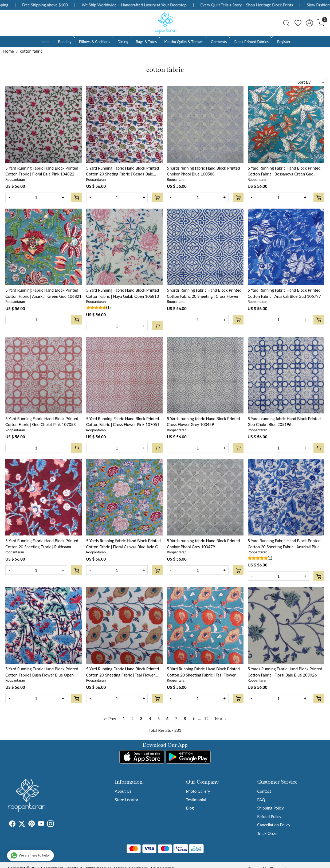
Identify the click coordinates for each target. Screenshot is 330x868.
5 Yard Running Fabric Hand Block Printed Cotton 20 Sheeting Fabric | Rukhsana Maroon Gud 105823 (42, 544)
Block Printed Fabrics (253, 42)
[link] (286, 23)
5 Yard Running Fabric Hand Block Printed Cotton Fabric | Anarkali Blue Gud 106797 (284, 293)
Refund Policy (269, 816)
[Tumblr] (57, 824)
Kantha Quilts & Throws (185, 42)
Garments (220, 42)
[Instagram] (50, 824)
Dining (124, 42)
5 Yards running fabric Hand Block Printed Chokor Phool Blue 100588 (203, 171)
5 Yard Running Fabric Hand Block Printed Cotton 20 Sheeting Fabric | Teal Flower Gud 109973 (203, 672)
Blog (190, 808)
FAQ (261, 800)
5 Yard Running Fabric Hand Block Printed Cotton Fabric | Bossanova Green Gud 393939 (284, 171)
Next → (221, 719)
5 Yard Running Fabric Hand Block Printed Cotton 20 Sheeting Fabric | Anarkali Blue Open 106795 (284, 544)
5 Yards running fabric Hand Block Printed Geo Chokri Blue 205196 (284, 422)
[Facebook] (12, 824)
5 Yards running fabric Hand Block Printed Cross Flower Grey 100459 (203, 422)
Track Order (267, 833)
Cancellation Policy (274, 825)
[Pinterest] (32, 824)
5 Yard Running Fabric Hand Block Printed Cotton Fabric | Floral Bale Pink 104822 (42, 171)
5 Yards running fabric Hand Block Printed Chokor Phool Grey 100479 (203, 544)
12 (206, 718)
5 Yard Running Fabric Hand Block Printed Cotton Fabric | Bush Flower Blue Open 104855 (42, 672)
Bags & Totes (148, 42)
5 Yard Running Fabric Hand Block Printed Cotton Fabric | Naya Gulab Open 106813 (123, 293)
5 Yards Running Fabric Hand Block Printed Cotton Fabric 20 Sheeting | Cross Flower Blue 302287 (204, 293)
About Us (123, 791)
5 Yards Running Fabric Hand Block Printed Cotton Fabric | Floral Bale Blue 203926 (285, 672)
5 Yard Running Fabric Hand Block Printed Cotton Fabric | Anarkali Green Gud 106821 (43, 293)
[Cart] (77, 197)
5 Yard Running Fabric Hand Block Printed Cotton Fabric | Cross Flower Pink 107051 (123, 422)
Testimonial (196, 800)
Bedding (66, 42)
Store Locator (127, 800)
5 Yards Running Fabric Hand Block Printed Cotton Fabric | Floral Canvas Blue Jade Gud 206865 (124, 544)
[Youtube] (41, 824)
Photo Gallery (198, 791)
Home (44, 42)
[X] (22, 824)
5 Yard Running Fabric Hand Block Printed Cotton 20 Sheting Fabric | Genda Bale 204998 (123, 171)
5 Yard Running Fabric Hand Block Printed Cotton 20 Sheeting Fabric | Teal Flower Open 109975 (123, 672)
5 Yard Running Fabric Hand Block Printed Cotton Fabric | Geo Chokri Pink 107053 (42, 422)
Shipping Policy (270, 808)
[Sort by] (307, 82)
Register (284, 42)
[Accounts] (309, 23)
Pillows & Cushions (96, 42)
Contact (264, 791)
